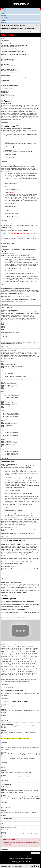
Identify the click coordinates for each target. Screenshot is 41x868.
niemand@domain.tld (16, 514)
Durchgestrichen (5, 91)
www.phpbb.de (35, 501)
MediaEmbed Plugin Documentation (20, 679)
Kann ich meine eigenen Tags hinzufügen (11, 82)
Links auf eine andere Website (8, 66)
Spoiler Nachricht (5, 94)
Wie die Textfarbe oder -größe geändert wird (11, 47)
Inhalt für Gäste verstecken (8, 96)
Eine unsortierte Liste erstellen (8, 59)
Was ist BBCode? (5, 40)
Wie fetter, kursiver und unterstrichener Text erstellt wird (14, 45)
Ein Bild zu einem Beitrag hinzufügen (10, 71)
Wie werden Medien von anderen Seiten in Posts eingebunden (16, 77)
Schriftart (3, 87)
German (28, 31)
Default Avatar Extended (17, 860)
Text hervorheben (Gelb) (7, 88)
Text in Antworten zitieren (7, 53)
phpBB (16, 857)
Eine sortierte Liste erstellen (8, 61)
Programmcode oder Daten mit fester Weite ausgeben (14, 54)
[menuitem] (5, 26)
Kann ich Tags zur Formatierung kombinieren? (12, 48)
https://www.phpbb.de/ (29, 494)
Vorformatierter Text (6, 93)
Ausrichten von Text (6, 90)
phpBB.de (27, 858)
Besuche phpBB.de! (28, 481)
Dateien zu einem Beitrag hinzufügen (10, 72)
